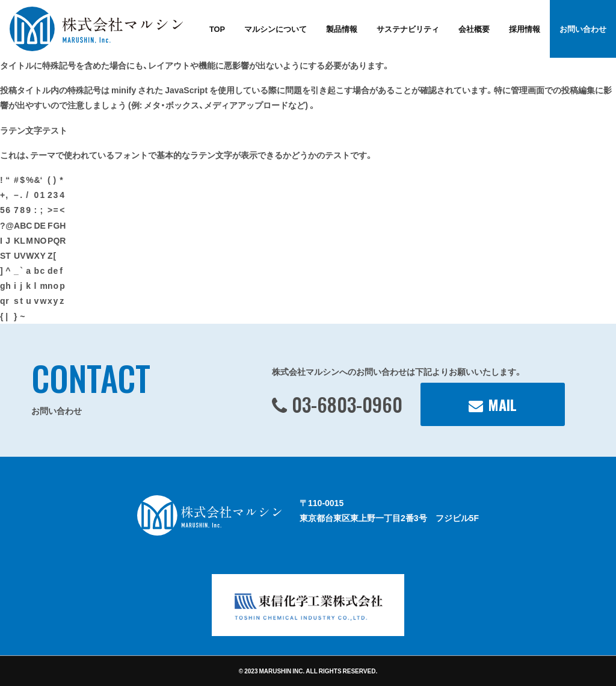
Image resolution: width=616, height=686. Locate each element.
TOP (217, 29)
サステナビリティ (408, 29)
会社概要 (474, 29)
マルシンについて (276, 29)
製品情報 (342, 29)
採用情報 (525, 29)
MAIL (502, 404)
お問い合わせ (583, 29)
